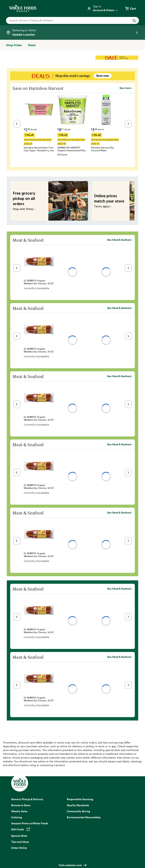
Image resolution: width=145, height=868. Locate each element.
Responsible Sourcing (80, 799)
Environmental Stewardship (84, 817)
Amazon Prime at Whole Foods (30, 823)
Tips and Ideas (20, 842)
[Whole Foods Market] (23, 8)
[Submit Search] (134, 20)
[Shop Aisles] (14, 45)
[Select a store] (72, 33)
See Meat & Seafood (119, 240)
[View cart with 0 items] (130, 8)
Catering (17, 817)
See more (125, 88)
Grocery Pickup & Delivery (27, 799)
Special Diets (19, 836)
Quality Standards (78, 805)
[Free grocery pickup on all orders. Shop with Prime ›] (49, 201)
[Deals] (32, 45)
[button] (17, 124)
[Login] (103, 8)
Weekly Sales (19, 811)
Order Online (19, 848)
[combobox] (66, 20)
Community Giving (78, 811)
